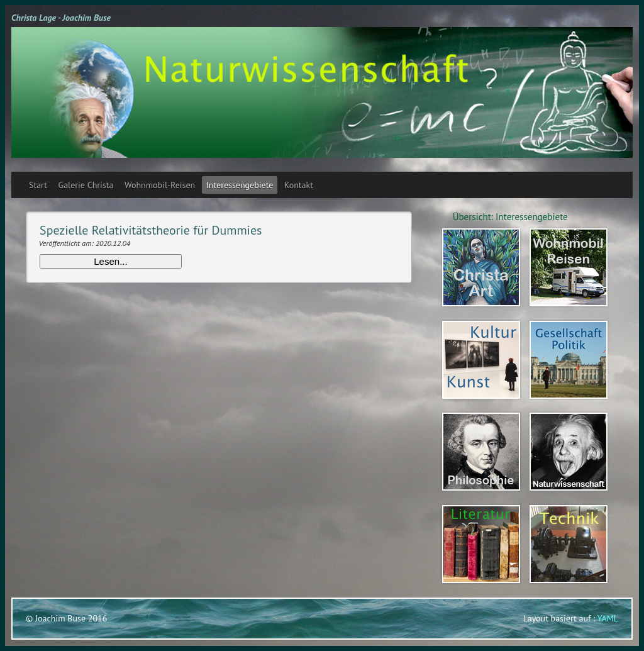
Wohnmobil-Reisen (160, 185)
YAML (608, 618)
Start (38, 185)
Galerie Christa (86, 185)
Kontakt (299, 185)
